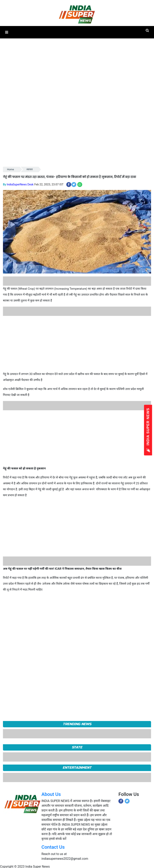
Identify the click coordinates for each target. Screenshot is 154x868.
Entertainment (77, 768)
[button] (7, 32)
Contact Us (53, 847)
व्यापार (30, 169)
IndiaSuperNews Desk (20, 184)
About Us (51, 794)
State (77, 747)
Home (11, 169)
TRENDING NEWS (77, 724)
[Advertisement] (76, 343)
